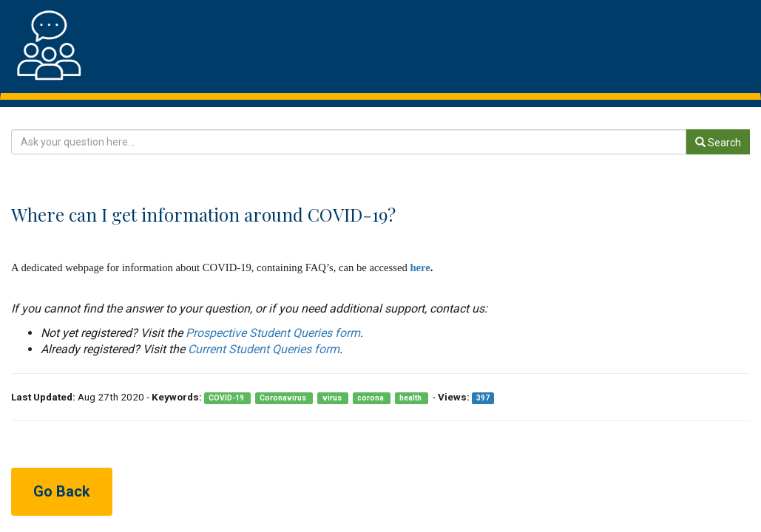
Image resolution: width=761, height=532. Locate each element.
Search (718, 143)
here (420, 267)
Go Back (62, 491)
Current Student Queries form (264, 349)
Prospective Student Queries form (273, 333)
